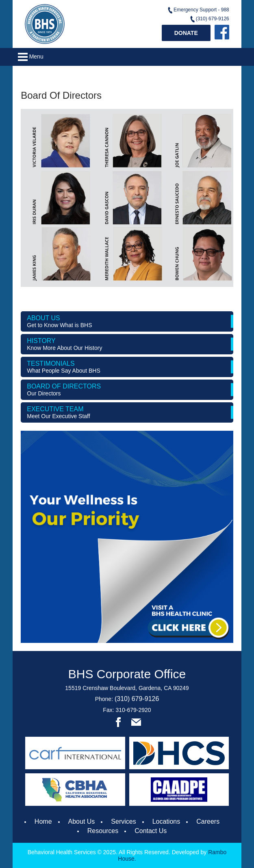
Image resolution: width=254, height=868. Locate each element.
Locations (166, 821)
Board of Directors (127, 390)
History (127, 344)
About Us (82, 821)
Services (123, 821)
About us (127, 321)
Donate (186, 33)
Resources (103, 831)
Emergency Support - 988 (198, 10)
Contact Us (151, 831)
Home (43, 821)
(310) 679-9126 (209, 19)
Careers (208, 821)
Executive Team (127, 412)
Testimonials (127, 367)
